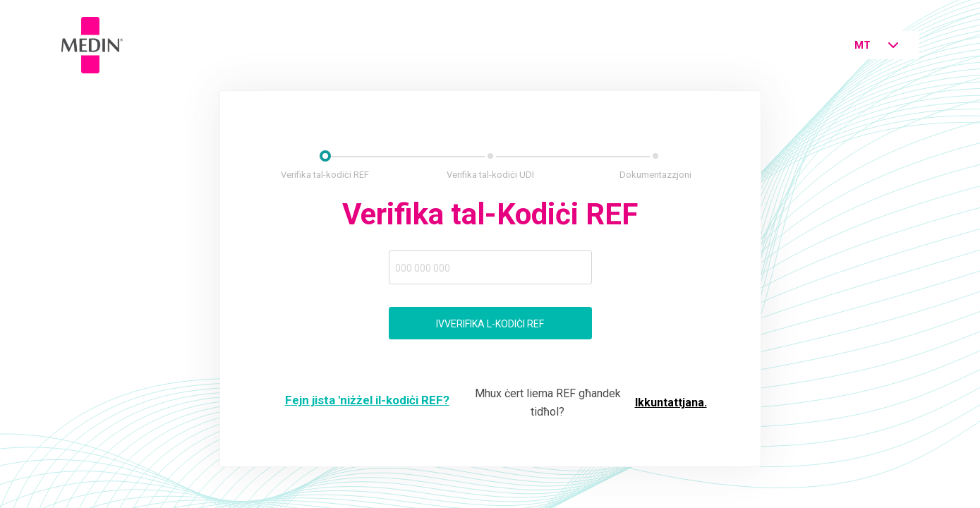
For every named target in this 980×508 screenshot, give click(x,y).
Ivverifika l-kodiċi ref (490, 324)
